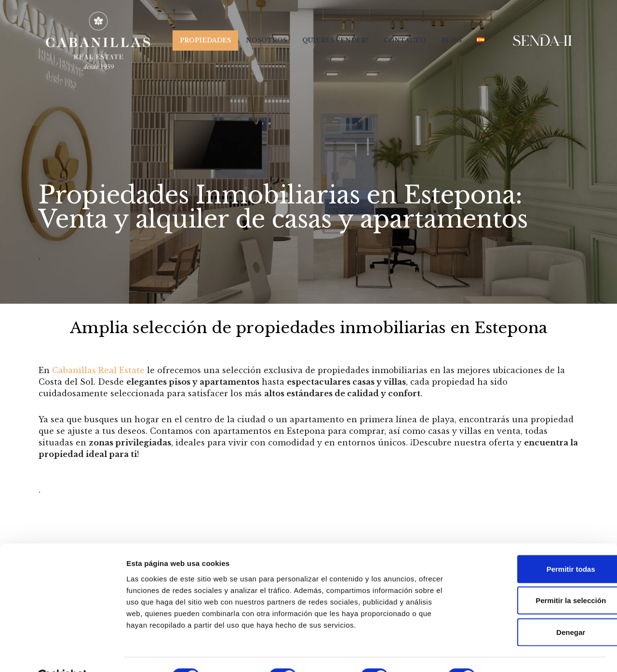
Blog (451, 40)
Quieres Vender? (335, 40)
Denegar (537, 609)
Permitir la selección (537, 577)
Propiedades (204, 40)
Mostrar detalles (522, 653)
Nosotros (265, 40)
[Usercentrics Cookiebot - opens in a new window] (62, 653)
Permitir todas (537, 545)
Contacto (404, 40)
